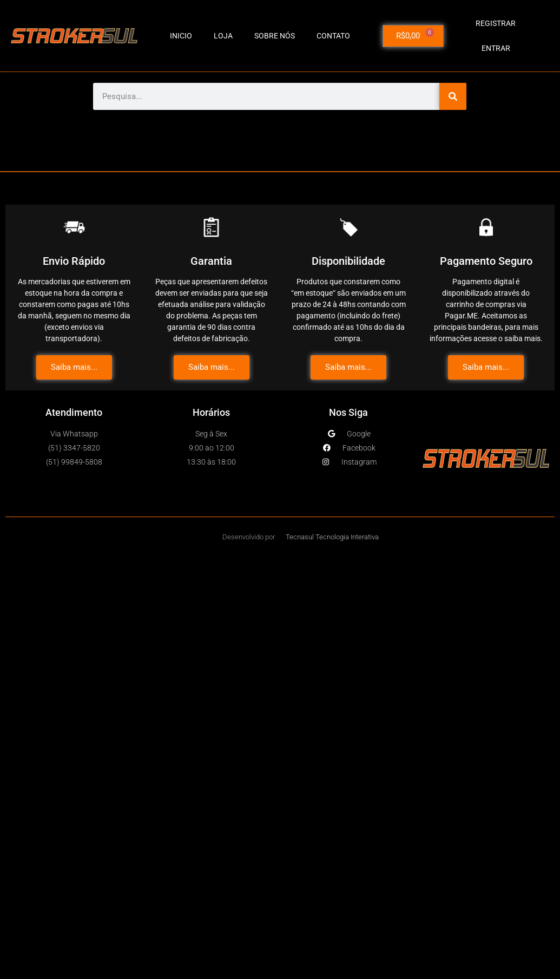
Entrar (496, 48)
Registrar (496, 23)
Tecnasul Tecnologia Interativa (332, 537)
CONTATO (333, 36)
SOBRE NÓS (275, 36)
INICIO (181, 36)
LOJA (223, 36)
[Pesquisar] (453, 96)
